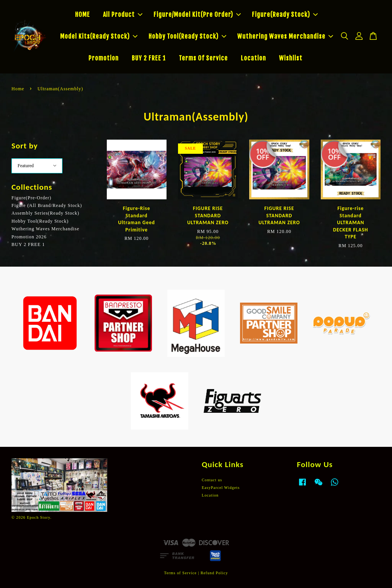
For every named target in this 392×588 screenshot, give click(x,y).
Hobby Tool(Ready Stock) (187, 36)
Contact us (212, 480)
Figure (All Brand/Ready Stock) (47, 205)
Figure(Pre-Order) (31, 198)
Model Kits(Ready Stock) (99, 36)
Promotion (104, 58)
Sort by (25, 146)
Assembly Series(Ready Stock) (45, 213)
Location (253, 58)
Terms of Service (180, 573)
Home (18, 89)
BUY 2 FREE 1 (149, 58)
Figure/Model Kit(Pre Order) (197, 15)
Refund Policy (214, 573)
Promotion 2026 (29, 237)
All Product (123, 15)
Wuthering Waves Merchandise (285, 36)
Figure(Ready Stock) (285, 15)
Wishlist (291, 58)
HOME (82, 15)
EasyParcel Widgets (221, 488)
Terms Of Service (203, 58)
